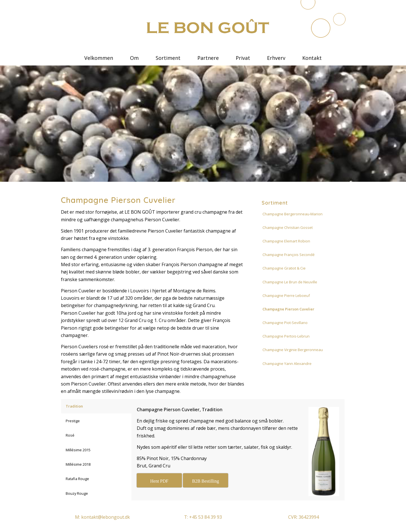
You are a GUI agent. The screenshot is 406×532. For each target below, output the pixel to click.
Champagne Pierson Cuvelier (288, 309)
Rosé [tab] (70, 435)
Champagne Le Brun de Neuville (290, 282)
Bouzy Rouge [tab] (77, 493)
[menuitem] (99, 55)
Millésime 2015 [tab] (78, 450)
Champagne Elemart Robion (286, 241)
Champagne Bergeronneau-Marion (293, 214)
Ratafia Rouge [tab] (77, 479)
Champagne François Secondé (289, 255)
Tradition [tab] (74, 406)
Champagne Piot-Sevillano (285, 323)
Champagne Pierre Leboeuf (286, 295)
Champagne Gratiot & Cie (284, 268)
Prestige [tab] (73, 421)
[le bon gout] (203, 27)
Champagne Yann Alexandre (287, 364)
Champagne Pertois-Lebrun (286, 336)
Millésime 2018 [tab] (78, 464)
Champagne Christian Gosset (288, 227)
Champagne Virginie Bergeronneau (293, 350)
